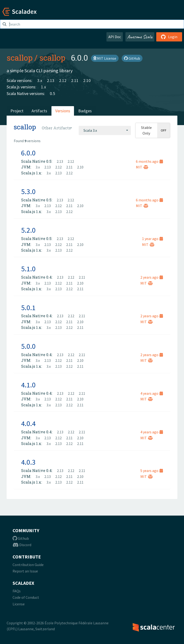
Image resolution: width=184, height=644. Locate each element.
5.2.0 (28, 230)
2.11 (75, 80)
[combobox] (105, 130)
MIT (142, 167)
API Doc (115, 37)
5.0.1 (28, 308)
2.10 (87, 80)
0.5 (52, 93)
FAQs (17, 591)
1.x (44, 87)
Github (21, 538)
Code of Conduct (26, 597)
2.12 (63, 80)
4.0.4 (28, 423)
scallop (20, 58)
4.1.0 (28, 385)
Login (169, 37)
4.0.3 (28, 462)
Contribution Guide (28, 565)
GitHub (132, 58)
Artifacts (39, 111)
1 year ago (152, 239)
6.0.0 (28, 153)
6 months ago (149, 161)
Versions (63, 111)
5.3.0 (28, 191)
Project (17, 111)
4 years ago (152, 393)
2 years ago (152, 277)
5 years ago (152, 471)
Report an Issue (25, 571)
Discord (22, 545)
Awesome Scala (140, 37)
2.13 (51, 80)
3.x (40, 80)
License (19, 604)
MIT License (105, 58)
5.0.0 (28, 346)
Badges (85, 111)
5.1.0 (28, 269)
